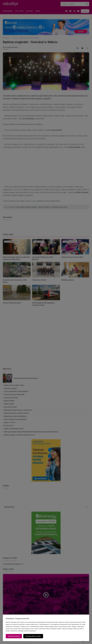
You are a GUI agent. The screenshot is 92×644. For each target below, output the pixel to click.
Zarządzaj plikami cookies (33, 636)
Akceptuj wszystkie (14, 636)
